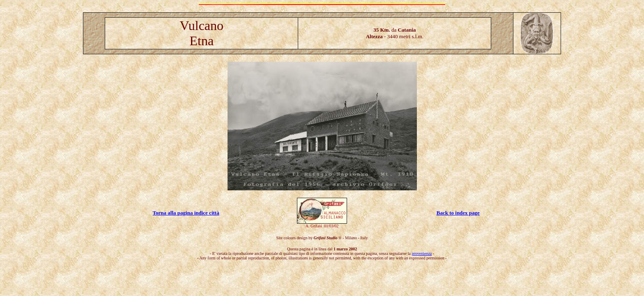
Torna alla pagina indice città (186, 213)
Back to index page (458, 213)
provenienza (422, 253)
